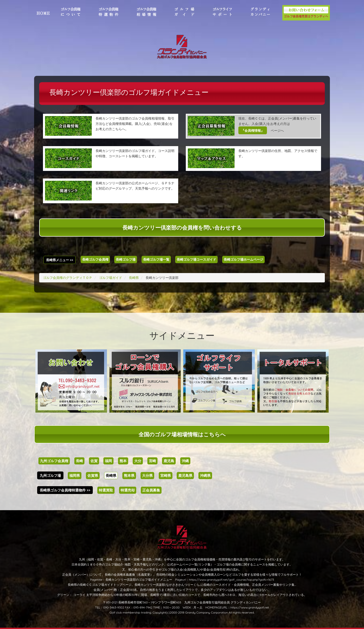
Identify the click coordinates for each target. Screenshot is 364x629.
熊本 (123, 461)
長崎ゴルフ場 (126, 259)
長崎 (79, 461)
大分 (138, 461)
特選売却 (128, 490)
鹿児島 (169, 461)
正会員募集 (151, 490)
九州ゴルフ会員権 (54, 461)
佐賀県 (93, 476)
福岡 (108, 461)
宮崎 (152, 461)
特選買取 (106, 490)
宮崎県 (166, 476)
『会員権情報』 (253, 130)
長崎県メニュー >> (60, 260)
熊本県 (129, 476)
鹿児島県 (185, 476)
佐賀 (94, 461)
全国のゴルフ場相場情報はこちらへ (182, 434)
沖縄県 (205, 476)
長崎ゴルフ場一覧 (156, 259)
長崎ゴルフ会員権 (95, 259)
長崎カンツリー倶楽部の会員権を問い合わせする (182, 228)
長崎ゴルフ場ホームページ (243, 259)
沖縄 (185, 461)
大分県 (147, 476)
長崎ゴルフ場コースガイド (196, 259)
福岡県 (75, 476)
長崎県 (111, 476)
